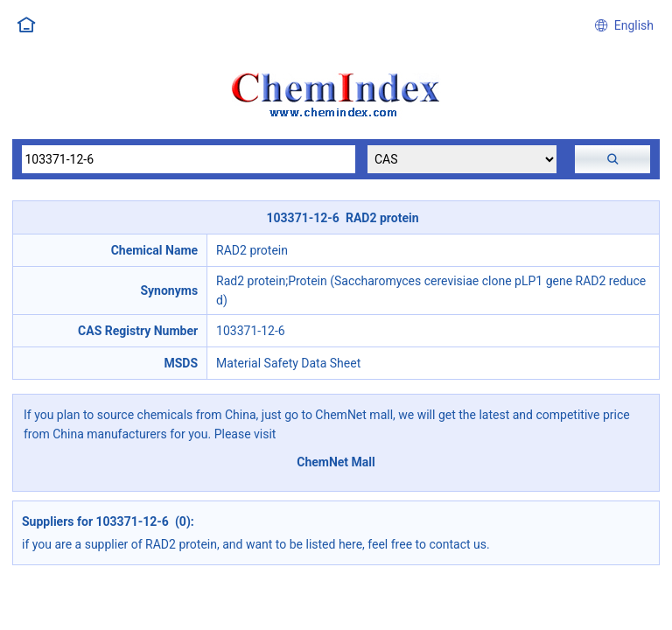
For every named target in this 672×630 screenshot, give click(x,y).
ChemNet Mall (336, 462)
